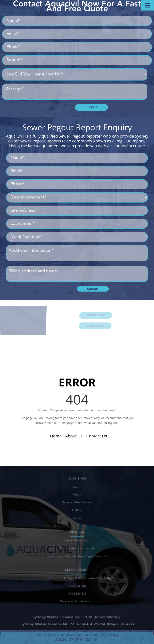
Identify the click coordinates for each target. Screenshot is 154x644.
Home (56, 436)
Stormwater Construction (77, 548)
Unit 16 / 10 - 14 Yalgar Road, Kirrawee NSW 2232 (77, 580)
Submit (91, 107)
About (77, 496)
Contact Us (97, 436)
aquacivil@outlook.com (77, 599)
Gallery (77, 509)
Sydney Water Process (77, 502)
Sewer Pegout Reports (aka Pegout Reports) (77, 554)
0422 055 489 (95, 314)
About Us (74, 436)
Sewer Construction (77, 542)
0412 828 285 (94, 322)
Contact (77, 515)
